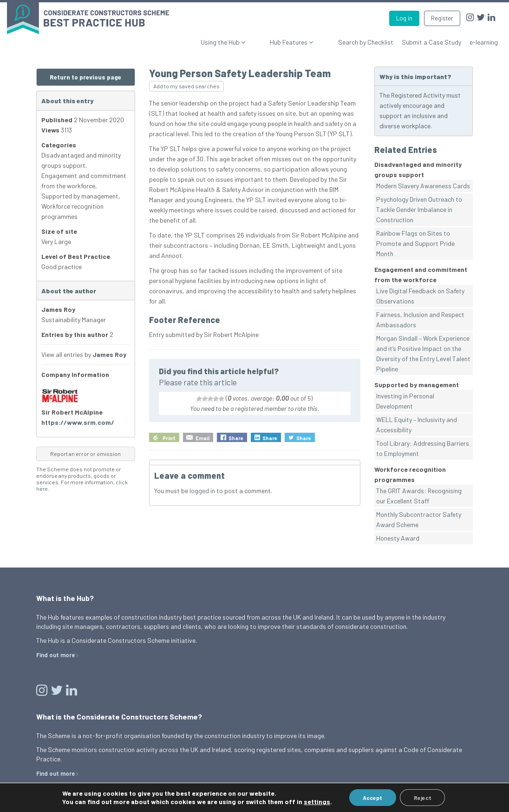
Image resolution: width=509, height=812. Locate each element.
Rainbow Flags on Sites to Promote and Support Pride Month (415, 243)
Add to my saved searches (186, 86)
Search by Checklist (366, 42)
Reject (423, 798)
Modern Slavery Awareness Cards (423, 186)
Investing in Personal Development (405, 401)
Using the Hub (254, 42)
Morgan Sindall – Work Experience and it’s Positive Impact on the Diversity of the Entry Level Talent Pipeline (423, 353)
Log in (404, 18)
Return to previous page (85, 77)
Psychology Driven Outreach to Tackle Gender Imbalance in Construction (419, 209)
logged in (202, 491)
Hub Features (306, 42)
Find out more (55, 655)
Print (169, 438)
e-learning (484, 42)
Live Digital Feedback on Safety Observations (420, 296)
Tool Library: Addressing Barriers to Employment (423, 448)
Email (202, 438)
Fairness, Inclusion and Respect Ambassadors (420, 320)
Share (236, 438)
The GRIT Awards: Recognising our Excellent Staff (419, 496)
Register (442, 18)
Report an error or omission (85, 454)
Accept (372, 798)
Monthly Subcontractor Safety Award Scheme (419, 519)
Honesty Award (398, 538)
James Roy (109, 354)
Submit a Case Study (431, 42)
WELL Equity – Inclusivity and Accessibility (417, 425)
